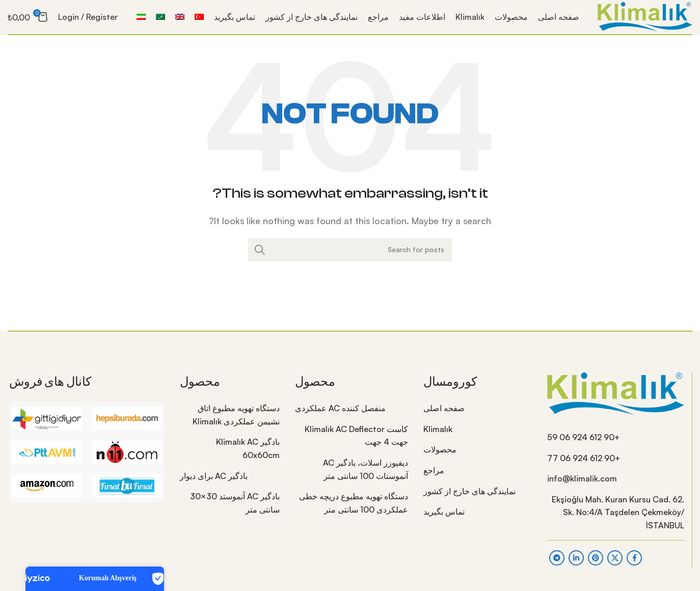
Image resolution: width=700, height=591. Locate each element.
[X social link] (615, 568)
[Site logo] (636, 21)
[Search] (350, 260)
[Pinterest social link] (596, 568)
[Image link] (615, 404)
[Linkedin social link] (576, 568)
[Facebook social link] (634, 568)
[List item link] (615, 448)
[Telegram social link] (557, 568)
